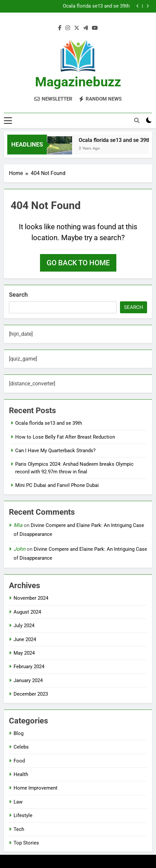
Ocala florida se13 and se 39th (96, 6)
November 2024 (31, 598)
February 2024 (29, 667)
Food (19, 761)
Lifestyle (23, 815)
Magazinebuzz (78, 82)
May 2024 (24, 653)
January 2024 (28, 680)
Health (21, 774)
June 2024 (25, 639)
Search (18, 295)
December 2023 (31, 694)
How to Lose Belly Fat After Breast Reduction (65, 437)
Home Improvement (36, 788)
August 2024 (27, 612)
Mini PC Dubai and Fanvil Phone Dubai (57, 485)
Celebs (21, 747)
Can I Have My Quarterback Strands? (55, 451)
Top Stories (26, 843)
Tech (19, 829)
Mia (18, 525)
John (19, 549)
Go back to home (78, 263)
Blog (19, 733)
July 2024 (24, 626)
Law (18, 802)
